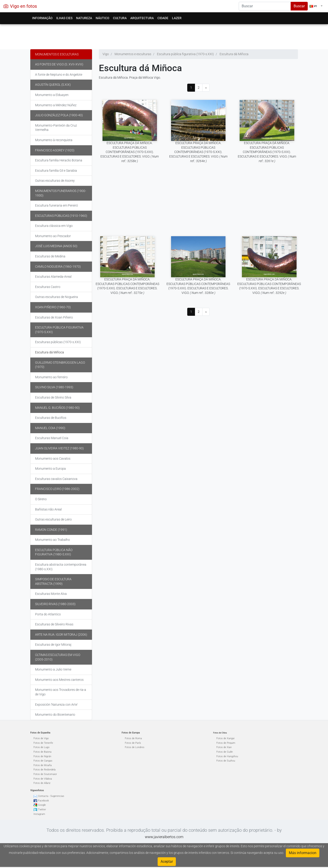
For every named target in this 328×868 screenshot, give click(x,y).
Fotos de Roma (133, 738)
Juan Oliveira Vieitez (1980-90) (59, 448)
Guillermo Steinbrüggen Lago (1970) (60, 365)
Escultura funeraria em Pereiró (56, 205)
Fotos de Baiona (42, 752)
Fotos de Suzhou (226, 761)
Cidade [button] (163, 18)
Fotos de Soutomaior (45, 774)
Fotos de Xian (224, 747)
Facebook (43, 801)
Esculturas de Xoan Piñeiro (54, 317)
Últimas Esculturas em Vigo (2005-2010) (58, 657)
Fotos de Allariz (42, 783)
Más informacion (303, 853)
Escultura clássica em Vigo (54, 226)
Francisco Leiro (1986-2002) (57, 489)
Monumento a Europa (50, 469)
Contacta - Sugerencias (51, 796)
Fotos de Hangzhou (227, 756)
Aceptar (167, 862)
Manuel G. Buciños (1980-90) (57, 408)
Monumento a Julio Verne (53, 669)
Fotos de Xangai (225, 738)
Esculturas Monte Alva (51, 594)
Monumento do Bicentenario (55, 715)
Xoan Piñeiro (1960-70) (53, 307)
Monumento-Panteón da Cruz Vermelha (56, 128)
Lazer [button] (177, 18)
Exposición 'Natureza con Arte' (56, 705)
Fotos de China (220, 733)
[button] (316, 6)
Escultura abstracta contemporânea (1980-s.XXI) (61, 567)
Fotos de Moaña (43, 765)
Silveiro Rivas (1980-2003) (55, 604)
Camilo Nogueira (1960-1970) (58, 267)
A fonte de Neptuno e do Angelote (59, 75)
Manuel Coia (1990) (50, 428)
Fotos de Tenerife (43, 743)
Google (42, 805)
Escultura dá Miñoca (50, 352)
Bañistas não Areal (48, 509)
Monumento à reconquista (54, 140)
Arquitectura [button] (142, 18)
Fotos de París (133, 743)
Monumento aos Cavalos (53, 459)
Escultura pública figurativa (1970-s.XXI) (59, 330)
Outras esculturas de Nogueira (56, 297)
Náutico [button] (102, 18)
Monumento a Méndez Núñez (56, 105)
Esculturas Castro (48, 287)
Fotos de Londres (135, 747)
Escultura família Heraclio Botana (59, 160)
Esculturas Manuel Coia (52, 438)
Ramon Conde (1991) (51, 530)
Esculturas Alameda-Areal (53, 277)
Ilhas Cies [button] (64, 18)
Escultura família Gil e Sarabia (56, 171)
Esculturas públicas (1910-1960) (61, 216)
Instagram (39, 814)
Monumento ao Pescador (53, 236)
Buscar (299, 6)
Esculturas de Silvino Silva (53, 397)
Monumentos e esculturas (57, 54)
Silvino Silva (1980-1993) (54, 387)
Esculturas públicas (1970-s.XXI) (58, 342)
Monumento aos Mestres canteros (59, 680)
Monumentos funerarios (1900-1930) (61, 193)
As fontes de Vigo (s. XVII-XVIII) (59, 64)
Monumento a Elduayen (52, 95)
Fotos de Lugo (41, 747)
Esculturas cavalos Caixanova (56, 479)
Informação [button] (42, 18)
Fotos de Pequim (226, 743)
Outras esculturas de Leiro (53, 519)
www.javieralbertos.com (164, 837)
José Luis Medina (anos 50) (56, 246)
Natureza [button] (84, 18)
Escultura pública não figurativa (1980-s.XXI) (54, 552)
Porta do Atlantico (48, 614)
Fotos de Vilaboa (43, 779)
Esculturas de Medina (50, 256)
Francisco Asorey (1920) (55, 150)
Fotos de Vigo (41, 738)
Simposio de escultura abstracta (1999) (53, 581)
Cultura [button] (120, 18)
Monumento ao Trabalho (53, 540)
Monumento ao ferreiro (51, 377)
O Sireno (41, 499)
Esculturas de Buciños (51, 418)
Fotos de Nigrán (42, 756)
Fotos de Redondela (45, 770)
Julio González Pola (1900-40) (59, 115)
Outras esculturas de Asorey (55, 181)
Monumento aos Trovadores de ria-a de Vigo (61, 692)
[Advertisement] (164, 36)
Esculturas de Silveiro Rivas (54, 624)
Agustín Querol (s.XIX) (53, 85)
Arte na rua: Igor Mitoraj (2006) (61, 635)
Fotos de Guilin (225, 752)
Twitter (42, 810)
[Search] (265, 6)
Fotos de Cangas (43, 761)
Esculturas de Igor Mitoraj (53, 645)
